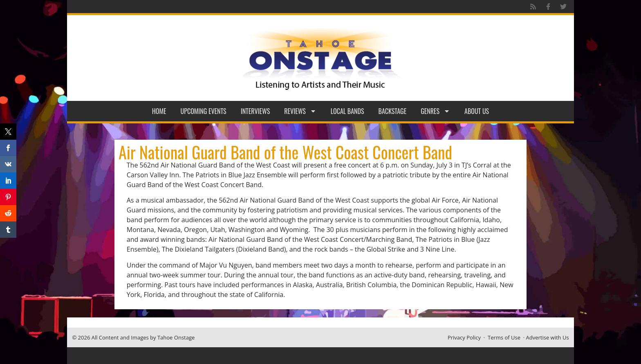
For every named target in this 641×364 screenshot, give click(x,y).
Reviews (300, 111)
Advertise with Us (548, 337)
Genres (435, 111)
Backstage (393, 111)
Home (159, 111)
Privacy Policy (464, 337)
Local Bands (347, 111)
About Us (477, 111)
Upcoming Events (204, 111)
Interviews (256, 111)
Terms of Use (504, 337)
